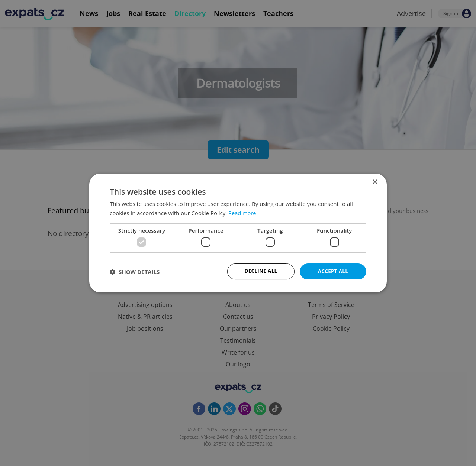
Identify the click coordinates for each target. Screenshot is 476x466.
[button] (135, 272)
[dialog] (238, 233)
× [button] (375, 182)
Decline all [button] (261, 271)
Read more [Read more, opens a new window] (243, 213)
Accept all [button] (333, 271)
